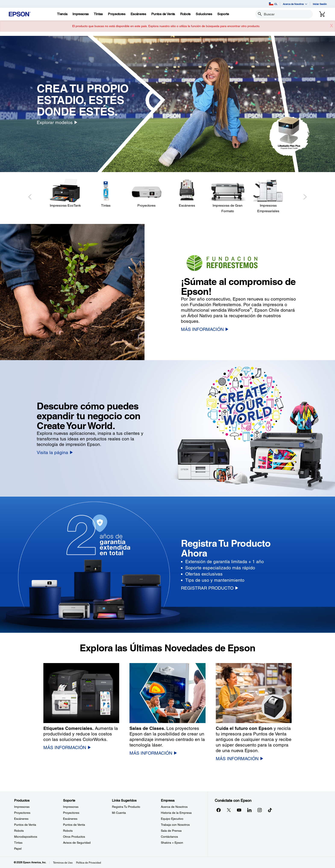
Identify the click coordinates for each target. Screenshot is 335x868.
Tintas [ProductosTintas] (18, 843)
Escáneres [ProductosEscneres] (21, 819)
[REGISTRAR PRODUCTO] (210, 588)
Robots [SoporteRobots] (68, 831)
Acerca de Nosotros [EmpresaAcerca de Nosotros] (174, 807)
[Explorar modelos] (57, 122)
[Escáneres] (187, 193)
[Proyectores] (146, 193)
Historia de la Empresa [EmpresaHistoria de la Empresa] (176, 813)
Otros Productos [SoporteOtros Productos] (74, 837)
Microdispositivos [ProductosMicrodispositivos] (26, 837)
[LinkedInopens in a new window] (249, 810)
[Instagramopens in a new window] (260, 810)
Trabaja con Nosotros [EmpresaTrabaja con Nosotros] (175, 825)
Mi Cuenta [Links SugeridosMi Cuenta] (119, 813)
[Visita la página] (55, 452)
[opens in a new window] (270, 810)
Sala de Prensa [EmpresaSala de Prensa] (171, 831)
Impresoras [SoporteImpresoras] (71, 807)
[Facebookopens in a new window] (219, 810)
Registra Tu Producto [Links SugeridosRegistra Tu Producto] (126, 807)
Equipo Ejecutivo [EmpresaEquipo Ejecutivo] (172, 819)
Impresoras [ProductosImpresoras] (22, 807)
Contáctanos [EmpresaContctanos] (169, 837)
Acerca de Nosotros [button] (295, 4)
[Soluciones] (204, 14)
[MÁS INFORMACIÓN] (205, 329)
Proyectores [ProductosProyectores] (22, 813)
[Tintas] (98, 14)
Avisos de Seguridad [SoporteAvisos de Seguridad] (77, 843)
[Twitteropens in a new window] (229, 810)
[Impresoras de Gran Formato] (228, 196)
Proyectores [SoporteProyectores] (71, 813)
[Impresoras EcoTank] (65, 193)
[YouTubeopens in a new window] (239, 810)
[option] (167, 104)
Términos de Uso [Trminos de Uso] (63, 863)
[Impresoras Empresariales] (268, 196)
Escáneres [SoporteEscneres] (70, 819)
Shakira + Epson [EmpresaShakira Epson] (172, 843)
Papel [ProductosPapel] (18, 849)
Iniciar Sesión (320, 4)
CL (273, 4)
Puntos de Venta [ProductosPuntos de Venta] (25, 825)
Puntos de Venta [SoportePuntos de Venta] (74, 825)
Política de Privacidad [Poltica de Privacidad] (89, 863)
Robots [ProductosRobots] (19, 831)
